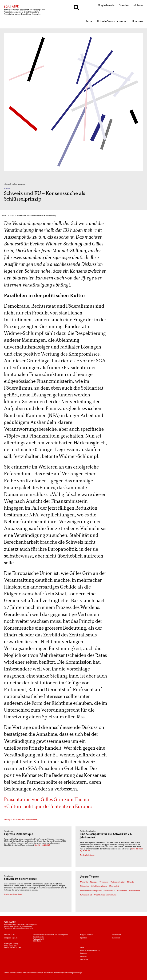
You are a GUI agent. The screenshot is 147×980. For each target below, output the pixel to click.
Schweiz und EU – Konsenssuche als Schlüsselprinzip (37, 216)
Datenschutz (116, 935)
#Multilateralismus (99, 886)
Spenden (124, 6)
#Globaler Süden (118, 882)
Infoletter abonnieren (13, 895)
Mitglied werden (107, 6)
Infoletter (138, 6)
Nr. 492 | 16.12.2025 (42, 845)
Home (4, 216)
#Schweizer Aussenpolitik (91, 891)
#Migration (85, 886)
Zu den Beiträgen (87, 855)
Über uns (137, 22)
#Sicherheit (122, 891)
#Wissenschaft (86, 895)
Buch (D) (86, 851)
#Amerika (84, 882)
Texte (89, 22)
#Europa (8, 820)
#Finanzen (104, 882)
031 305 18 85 (9, 935)
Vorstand (84, 957)
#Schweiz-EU (19, 820)
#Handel (131, 882)
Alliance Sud (48, 973)
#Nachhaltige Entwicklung (105, 895)
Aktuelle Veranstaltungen (112, 22)
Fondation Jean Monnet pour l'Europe (68, 973)
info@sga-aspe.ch (11, 938)
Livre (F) (134, 849)
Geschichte (84, 960)
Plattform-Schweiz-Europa (33, 973)
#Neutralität (114, 886)
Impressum (116, 938)
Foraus (19, 973)
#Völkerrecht (32, 820)
